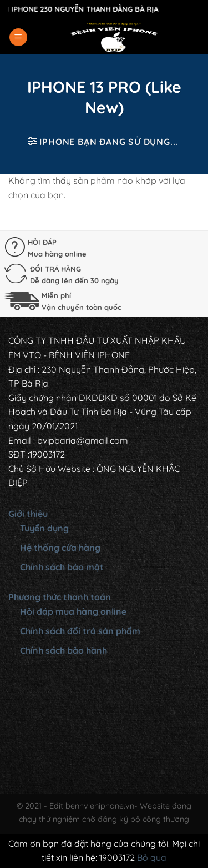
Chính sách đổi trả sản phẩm (80, 631)
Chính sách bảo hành (64, 650)
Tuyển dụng (44, 528)
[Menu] (18, 37)
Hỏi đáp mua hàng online (73, 611)
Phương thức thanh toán (60, 597)
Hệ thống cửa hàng (60, 548)
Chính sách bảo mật (62, 567)
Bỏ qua (152, 857)
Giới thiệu (28, 514)
